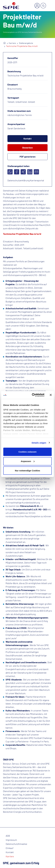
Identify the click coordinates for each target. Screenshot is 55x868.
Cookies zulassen (27, 452)
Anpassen (28, 461)
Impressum (11, 840)
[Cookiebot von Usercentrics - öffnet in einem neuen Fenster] (33, 395)
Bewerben (28, 148)
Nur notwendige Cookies (27, 471)
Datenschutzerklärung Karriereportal (26, 180)
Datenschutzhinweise (16, 844)
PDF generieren (28, 157)
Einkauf (10, 848)
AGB (8, 836)
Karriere (12, 43)
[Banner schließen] (51, 395)
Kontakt (27, 139)
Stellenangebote (26, 43)
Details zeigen (39, 443)
